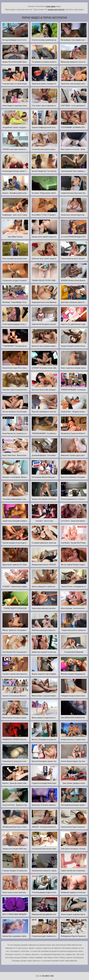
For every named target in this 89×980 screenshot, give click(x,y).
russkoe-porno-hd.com (56, 10)
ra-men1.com (48, 976)
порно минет (51, 6)
